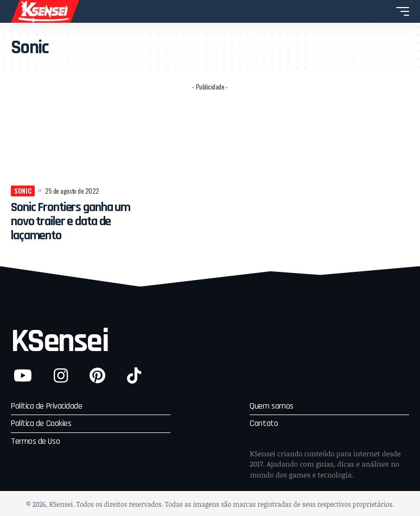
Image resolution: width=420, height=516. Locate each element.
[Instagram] (61, 376)
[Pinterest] (97, 376)
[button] (359, 11)
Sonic (23, 191)
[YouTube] (23, 376)
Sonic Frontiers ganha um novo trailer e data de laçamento (74, 222)
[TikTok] (134, 376)
